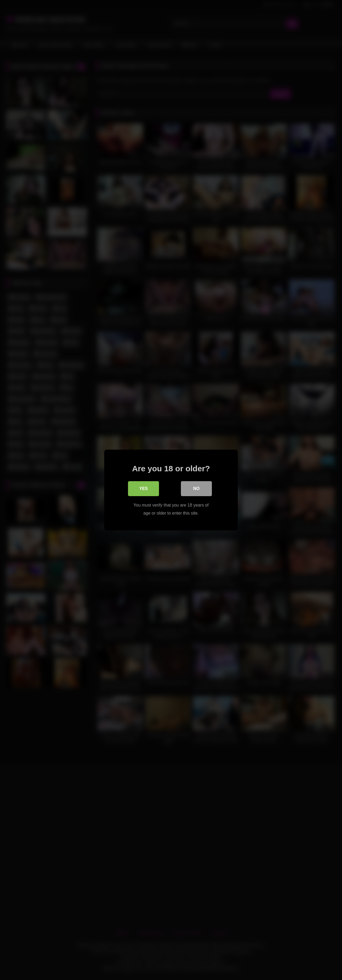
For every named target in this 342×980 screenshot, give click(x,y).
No (196, 489)
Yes (143, 489)
